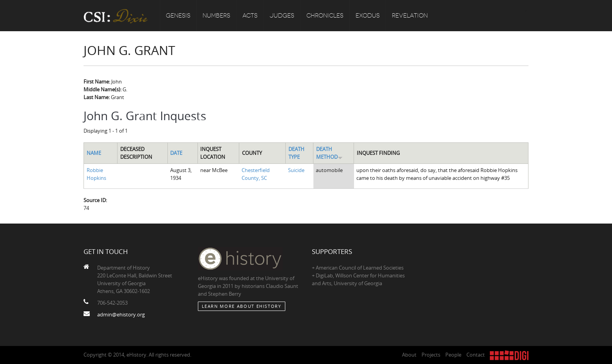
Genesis (178, 16)
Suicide (296, 170)
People (453, 355)
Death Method (329, 153)
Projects (431, 355)
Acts (250, 16)
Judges (282, 16)
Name (94, 153)
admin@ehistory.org (121, 314)
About (409, 355)
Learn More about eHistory (242, 306)
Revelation (410, 16)
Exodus (368, 16)
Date (176, 153)
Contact (476, 355)
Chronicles (325, 16)
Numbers (216, 16)
